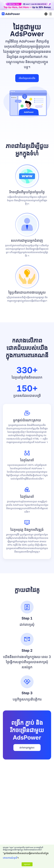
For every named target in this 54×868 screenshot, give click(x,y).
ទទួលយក (27, 864)
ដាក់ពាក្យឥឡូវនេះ (27, 748)
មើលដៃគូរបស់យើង (27, 78)
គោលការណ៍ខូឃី (10, 858)
